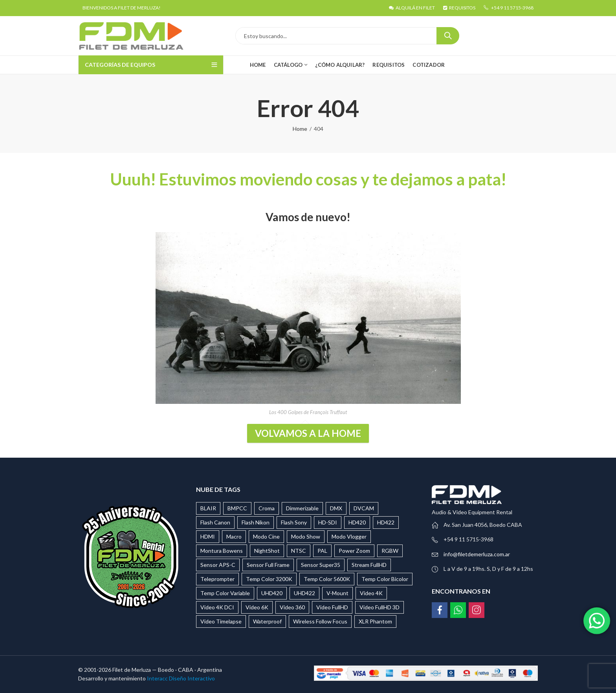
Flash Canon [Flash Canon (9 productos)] (215, 522)
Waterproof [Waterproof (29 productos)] (267, 621)
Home (300, 129)
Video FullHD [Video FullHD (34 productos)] (332, 607)
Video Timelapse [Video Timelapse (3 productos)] (221, 621)
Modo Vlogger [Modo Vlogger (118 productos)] (349, 536)
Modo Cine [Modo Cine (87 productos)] (266, 536)
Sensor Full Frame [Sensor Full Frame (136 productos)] (268, 565)
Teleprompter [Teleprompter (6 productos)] (217, 579)
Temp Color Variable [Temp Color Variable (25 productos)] (225, 593)
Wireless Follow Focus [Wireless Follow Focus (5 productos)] (320, 621)
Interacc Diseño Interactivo (181, 678)
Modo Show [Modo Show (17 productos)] (306, 536)
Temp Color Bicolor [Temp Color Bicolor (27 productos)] (385, 579)
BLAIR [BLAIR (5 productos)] (208, 508)
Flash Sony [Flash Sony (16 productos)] (294, 522)
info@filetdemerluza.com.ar (477, 554)
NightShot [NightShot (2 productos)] (267, 551)
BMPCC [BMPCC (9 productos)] (237, 508)
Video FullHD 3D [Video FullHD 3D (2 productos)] (379, 607)
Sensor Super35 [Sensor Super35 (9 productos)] (321, 565)
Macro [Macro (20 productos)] (234, 536)
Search (448, 36)
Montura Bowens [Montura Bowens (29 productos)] (222, 551)
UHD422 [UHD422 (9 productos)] (304, 593)
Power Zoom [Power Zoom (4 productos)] (354, 551)
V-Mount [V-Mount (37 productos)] (337, 593)
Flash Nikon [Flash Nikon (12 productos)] (256, 522)
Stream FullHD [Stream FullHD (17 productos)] (369, 565)
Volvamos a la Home (308, 433)
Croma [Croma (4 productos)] (267, 508)
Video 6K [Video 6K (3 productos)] (257, 607)
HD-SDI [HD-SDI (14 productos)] (328, 522)
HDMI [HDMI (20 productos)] (208, 536)
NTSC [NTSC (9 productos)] (299, 551)
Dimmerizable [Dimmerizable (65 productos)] (302, 508)
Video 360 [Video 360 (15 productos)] (292, 607)
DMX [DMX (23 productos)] (336, 508)
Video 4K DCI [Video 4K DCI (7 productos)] (217, 607)
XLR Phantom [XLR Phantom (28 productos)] (375, 621)
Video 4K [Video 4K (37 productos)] (371, 593)
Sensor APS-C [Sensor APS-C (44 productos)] (218, 565)
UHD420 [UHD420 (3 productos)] (272, 593)
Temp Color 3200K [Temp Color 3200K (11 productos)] (269, 579)
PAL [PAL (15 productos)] (322, 551)
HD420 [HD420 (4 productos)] (357, 522)
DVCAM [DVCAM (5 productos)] (364, 508)
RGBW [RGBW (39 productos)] (390, 551)
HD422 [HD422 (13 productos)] (386, 522)
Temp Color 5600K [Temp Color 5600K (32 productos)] (327, 579)
